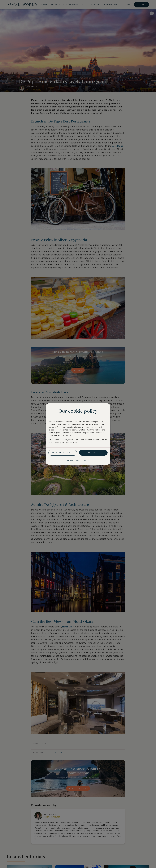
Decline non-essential (63, 453)
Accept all (93, 453)
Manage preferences (78, 460)
